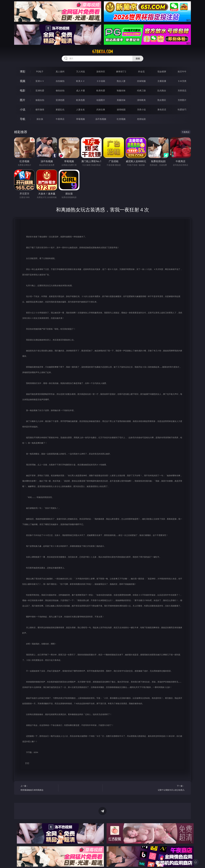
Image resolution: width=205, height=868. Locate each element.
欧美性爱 (101, 91)
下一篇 (167, 788)
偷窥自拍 (40, 100)
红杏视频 (121, 119)
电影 (23, 90)
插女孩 (40, 119)
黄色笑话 (162, 110)
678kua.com (102, 52)
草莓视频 (80, 119)
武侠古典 (101, 110)
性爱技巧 (182, 110)
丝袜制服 (141, 81)
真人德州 (60, 72)
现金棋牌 (162, 72)
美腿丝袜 (121, 100)
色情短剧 (141, 119)
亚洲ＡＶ (40, 81)
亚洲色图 (60, 100)
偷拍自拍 (60, 91)
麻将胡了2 (121, 72)
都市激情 (40, 110)
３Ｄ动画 (101, 81)
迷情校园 (121, 110)
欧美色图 (80, 100)
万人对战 (80, 72)
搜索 (138, 58)
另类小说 (141, 110)
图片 (23, 100)
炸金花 (141, 72)
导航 (23, 119)
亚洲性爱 (40, 91)
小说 (23, 109)
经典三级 (141, 91)
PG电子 (40, 72)
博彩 (23, 71)
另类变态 (182, 91)
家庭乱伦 (60, 110)
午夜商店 (60, 119)
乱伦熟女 (162, 91)
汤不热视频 (101, 119)
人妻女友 (80, 110)
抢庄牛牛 (182, 72)
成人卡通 (80, 91)
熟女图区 (162, 100)
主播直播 (162, 81)
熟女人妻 (121, 81)
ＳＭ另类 (182, 81)
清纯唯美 (141, 100)
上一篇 (38, 788)
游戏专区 (101, 72)
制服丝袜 (121, 91)
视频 (23, 81)
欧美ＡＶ (80, 81)
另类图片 (182, 100)
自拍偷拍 (60, 81)
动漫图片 (101, 100)
